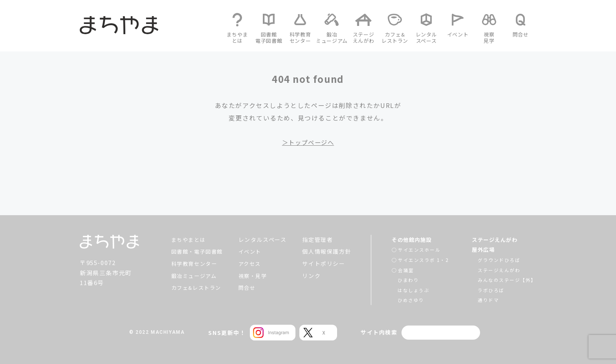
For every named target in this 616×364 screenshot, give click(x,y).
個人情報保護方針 (328, 251)
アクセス (252, 263)
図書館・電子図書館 (196, 251)
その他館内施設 (412, 240)
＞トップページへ (308, 142)
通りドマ (488, 300)
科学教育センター (193, 263)
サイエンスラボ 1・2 (423, 260)
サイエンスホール (418, 250)
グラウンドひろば (499, 260)
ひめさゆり (410, 300)
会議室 (405, 270)
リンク (313, 276)
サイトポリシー (325, 263)
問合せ (249, 287)
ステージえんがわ (496, 240)
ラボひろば (491, 290)
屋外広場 (484, 249)
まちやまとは (187, 240)
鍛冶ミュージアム (193, 276)
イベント (252, 251)
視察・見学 (255, 276)
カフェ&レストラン (195, 287)
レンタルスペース (264, 240)
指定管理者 (319, 240)
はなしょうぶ (412, 290)
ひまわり (407, 280)
